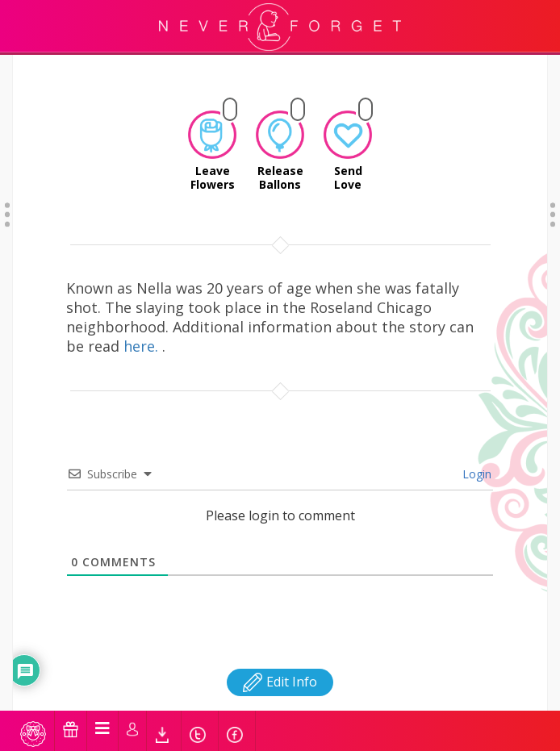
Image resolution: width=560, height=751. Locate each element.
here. (143, 315)
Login (475, 443)
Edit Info (280, 651)
